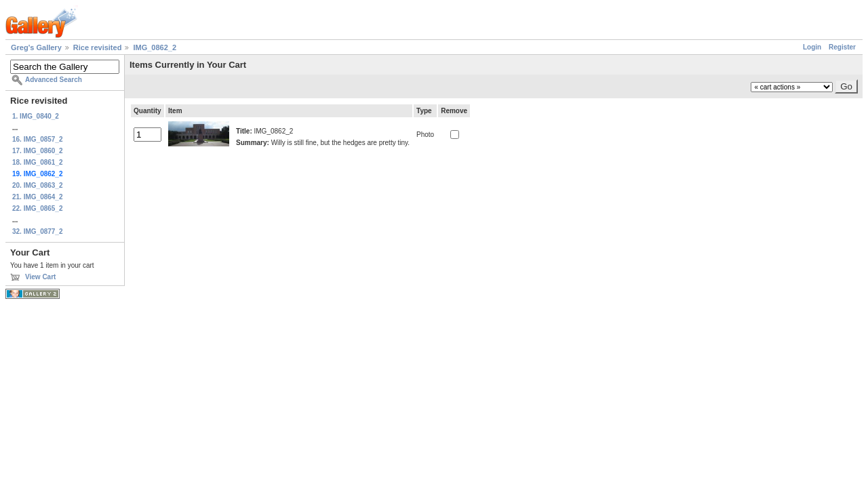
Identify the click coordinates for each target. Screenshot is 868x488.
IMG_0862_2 (155, 47)
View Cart (40, 277)
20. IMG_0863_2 (38, 185)
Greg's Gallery (36, 47)
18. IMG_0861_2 (38, 162)
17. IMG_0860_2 (38, 151)
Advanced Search (54, 80)
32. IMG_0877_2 (38, 231)
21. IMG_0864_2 (38, 197)
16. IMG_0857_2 (38, 139)
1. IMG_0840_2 (36, 116)
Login (812, 47)
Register (842, 47)
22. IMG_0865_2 (38, 208)
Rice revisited (98, 47)
